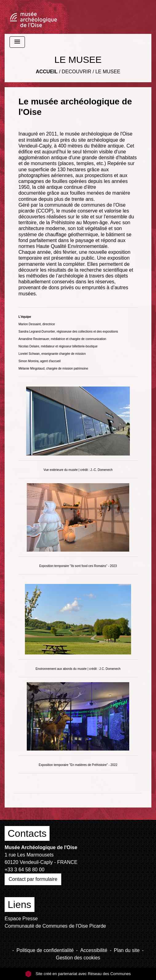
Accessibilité (94, 950)
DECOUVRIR (77, 72)
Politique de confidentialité (45, 950)
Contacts (27, 833)
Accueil (47, 72)
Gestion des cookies (78, 958)
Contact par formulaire (33, 879)
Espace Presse (21, 919)
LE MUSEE (108, 72)
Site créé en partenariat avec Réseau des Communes (78, 974)
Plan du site (127, 950)
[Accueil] (34, 17)
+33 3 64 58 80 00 (24, 870)
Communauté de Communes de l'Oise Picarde (55, 926)
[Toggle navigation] (17, 42)
